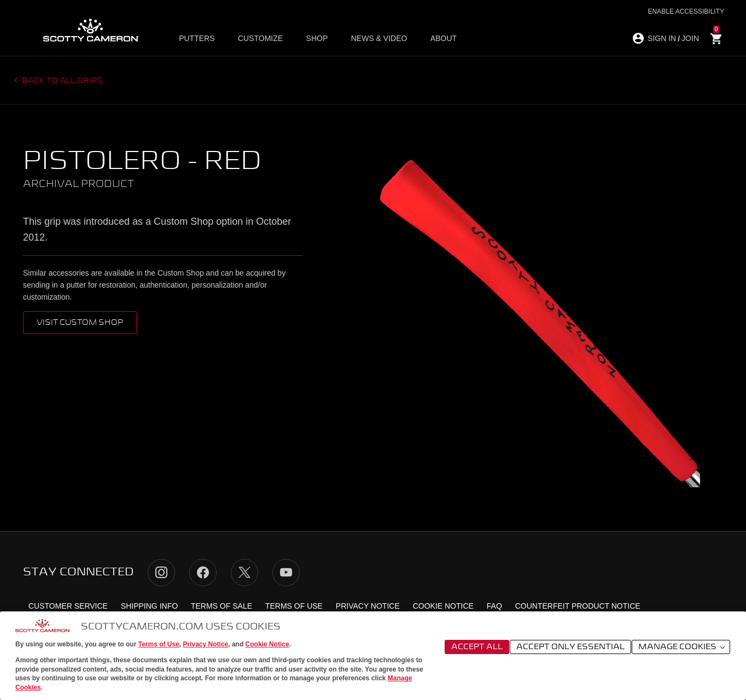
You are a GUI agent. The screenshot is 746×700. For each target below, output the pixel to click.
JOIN (690, 38)
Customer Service (68, 606)
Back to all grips (62, 81)
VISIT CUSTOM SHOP (80, 323)
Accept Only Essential (570, 647)
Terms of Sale (222, 606)
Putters (198, 39)
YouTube (286, 573)
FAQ (494, 606)
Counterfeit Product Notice (578, 606)
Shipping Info (149, 606)
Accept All (477, 647)
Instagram (161, 573)
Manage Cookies (683, 647)
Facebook (203, 573)
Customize (260, 39)
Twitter (244, 573)
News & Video (377, 39)
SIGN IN (662, 38)
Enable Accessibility (686, 11)
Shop (316, 39)
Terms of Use (159, 644)
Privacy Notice (206, 644)
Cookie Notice (267, 644)
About (439, 39)
